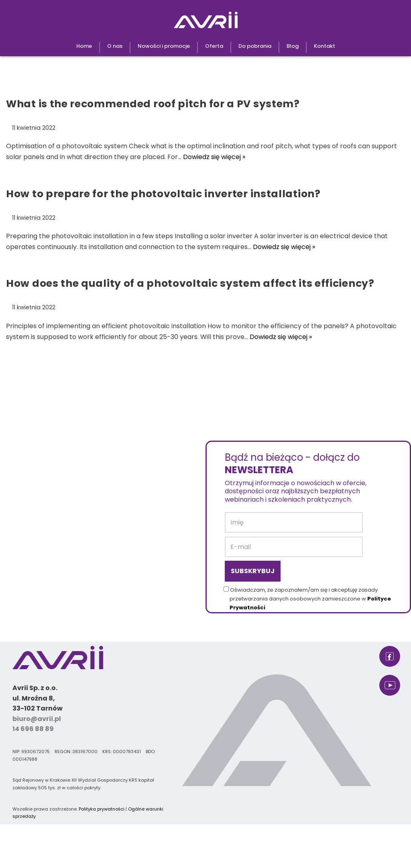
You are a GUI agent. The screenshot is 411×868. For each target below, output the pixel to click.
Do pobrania (255, 46)
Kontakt (325, 46)
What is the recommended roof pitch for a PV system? (153, 104)
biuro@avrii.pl (37, 719)
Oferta (214, 46)
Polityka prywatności (102, 809)
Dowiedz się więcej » (214, 157)
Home (84, 46)
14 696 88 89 (33, 729)
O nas (115, 46)
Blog (293, 46)
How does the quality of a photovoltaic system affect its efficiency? (190, 283)
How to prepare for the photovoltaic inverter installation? (163, 194)
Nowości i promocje (164, 46)
